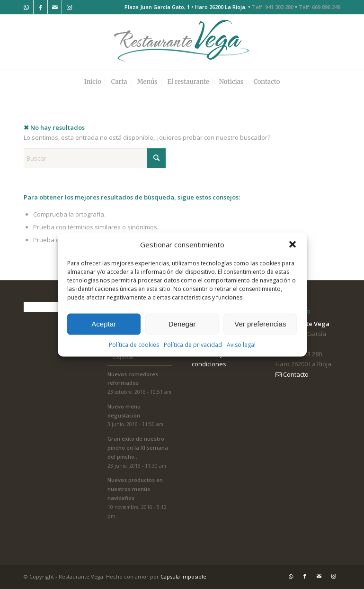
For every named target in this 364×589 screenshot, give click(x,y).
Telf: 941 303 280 (273, 7)
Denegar (182, 324)
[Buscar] (95, 158)
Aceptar (104, 324)
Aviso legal (241, 345)
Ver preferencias (260, 324)
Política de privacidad (193, 345)
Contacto (292, 374)
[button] (293, 245)
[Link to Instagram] (69, 7)
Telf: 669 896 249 (320, 7)
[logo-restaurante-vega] (182, 42)
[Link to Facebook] (40, 7)
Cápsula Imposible (183, 576)
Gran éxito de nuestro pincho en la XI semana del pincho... (138, 448)
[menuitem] (93, 82)
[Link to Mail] (55, 7)
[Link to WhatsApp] (26, 7)
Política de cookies (134, 345)
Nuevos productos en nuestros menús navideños (135, 489)
